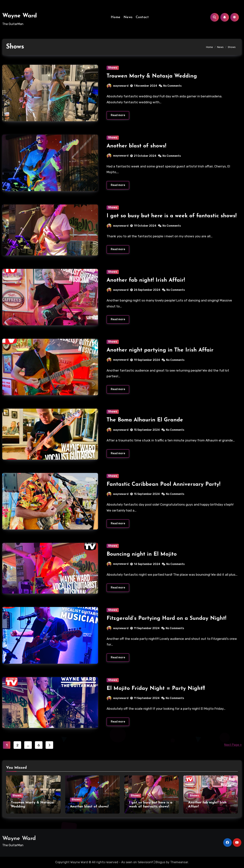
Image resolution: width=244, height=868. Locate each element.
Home (116, 17)
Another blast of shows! (136, 146)
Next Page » (233, 745)
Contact (142, 17)
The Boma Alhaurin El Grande (145, 420)
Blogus (160, 862)
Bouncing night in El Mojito (142, 554)
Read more (118, 115)
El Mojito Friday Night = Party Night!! (156, 689)
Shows (113, 68)
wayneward (118, 86)
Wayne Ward (20, 16)
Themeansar (179, 862)
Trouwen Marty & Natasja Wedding (152, 76)
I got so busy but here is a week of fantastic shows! (172, 216)
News (128, 17)
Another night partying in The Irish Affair (160, 350)
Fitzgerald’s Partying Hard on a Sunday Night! (166, 619)
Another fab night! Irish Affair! (146, 280)
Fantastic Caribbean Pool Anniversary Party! (163, 484)
